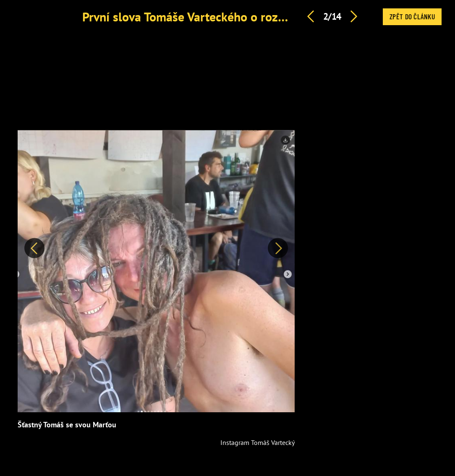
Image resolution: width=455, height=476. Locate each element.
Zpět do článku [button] (412, 16)
